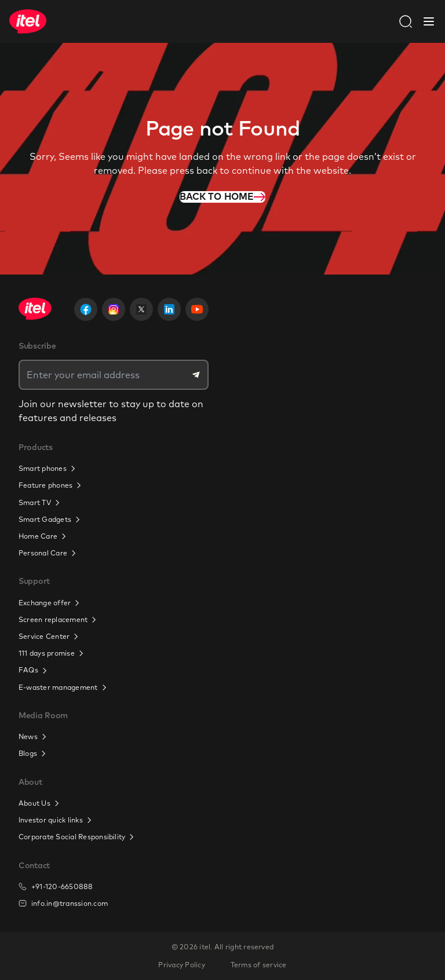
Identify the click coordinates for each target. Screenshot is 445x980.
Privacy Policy (181, 965)
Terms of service (259, 965)
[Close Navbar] (429, 21)
